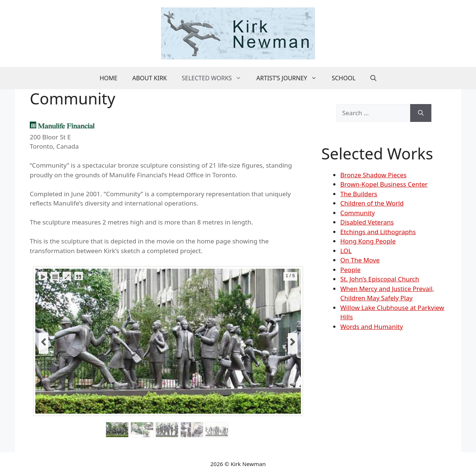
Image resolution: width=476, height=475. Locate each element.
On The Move (360, 260)
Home (109, 78)
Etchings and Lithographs (378, 232)
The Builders (359, 194)
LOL (346, 251)
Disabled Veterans (367, 222)
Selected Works (216, 78)
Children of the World (372, 203)
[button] (373, 78)
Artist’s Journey (290, 78)
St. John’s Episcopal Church (380, 279)
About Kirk (150, 78)
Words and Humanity (372, 327)
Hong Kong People (368, 241)
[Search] (421, 113)
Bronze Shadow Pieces (373, 175)
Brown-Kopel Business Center (384, 184)
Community (358, 213)
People (350, 270)
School (344, 78)
